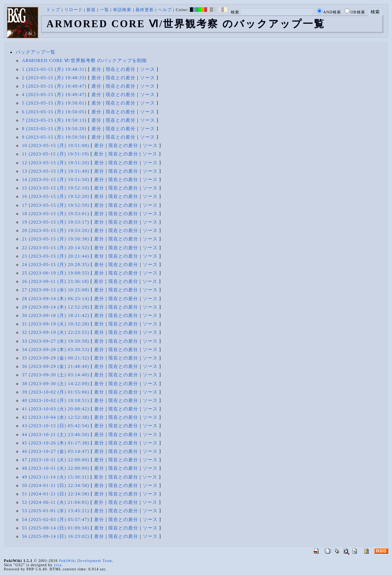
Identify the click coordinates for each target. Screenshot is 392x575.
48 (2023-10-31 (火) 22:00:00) (56, 468)
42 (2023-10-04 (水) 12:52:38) (56, 417)
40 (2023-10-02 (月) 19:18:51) (56, 400)
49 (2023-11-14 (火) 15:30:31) (55, 477)
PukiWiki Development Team (86, 561)
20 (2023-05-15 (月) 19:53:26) (56, 230)
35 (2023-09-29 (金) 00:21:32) (56, 358)
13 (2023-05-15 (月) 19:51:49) (56, 171)
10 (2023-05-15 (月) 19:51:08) (56, 145)
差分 (96, 69)
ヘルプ (165, 10)
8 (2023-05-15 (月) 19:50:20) (54, 129)
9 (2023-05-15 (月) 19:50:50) (54, 137)
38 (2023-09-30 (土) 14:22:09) (56, 384)
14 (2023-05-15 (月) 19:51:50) (56, 180)
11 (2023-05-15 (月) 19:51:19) (55, 154)
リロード (73, 10)
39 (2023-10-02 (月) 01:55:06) (56, 392)
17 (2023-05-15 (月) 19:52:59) (56, 205)
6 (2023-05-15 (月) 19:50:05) (54, 112)
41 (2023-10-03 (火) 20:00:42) (56, 409)
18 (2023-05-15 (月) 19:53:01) (56, 214)
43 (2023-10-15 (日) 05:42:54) (56, 426)
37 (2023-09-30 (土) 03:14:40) (56, 375)
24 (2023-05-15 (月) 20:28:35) (56, 265)
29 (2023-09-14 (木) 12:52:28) (56, 307)
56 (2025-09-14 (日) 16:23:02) (56, 536)
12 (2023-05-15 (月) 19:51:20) (56, 163)
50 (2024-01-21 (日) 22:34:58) (56, 485)
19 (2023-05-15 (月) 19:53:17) (56, 222)
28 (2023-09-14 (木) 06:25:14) (56, 299)
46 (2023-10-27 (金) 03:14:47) (56, 451)
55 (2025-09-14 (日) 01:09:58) (56, 528)
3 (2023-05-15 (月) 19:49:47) (54, 86)
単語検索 (122, 10)
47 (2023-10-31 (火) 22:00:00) (56, 460)
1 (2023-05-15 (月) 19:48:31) (54, 69)
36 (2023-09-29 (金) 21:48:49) (56, 366)
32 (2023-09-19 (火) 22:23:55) (56, 332)
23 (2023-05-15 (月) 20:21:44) (56, 256)
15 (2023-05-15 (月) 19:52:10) (56, 188)
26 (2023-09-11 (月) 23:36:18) (55, 281)
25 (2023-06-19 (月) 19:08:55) (56, 273)
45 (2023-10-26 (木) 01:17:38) (56, 443)
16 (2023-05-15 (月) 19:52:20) (56, 196)
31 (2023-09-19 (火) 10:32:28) (56, 324)
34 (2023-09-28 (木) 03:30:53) (56, 350)
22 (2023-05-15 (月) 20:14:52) (56, 248)
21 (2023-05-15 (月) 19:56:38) (56, 239)
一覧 (105, 10)
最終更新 (145, 10)
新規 (91, 10)
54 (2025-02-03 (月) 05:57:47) (56, 519)
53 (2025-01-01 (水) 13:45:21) (56, 511)
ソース (148, 69)
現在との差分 (121, 69)
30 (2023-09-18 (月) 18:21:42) (56, 315)
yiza (58, 565)
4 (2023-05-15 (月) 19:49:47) (54, 95)
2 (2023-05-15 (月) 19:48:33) (54, 78)
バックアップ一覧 (36, 52)
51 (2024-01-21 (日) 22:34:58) (56, 494)
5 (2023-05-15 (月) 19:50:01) (54, 103)
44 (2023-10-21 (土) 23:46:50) (56, 435)
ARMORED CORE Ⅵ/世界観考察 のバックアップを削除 (84, 60)
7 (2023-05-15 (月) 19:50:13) (54, 120)
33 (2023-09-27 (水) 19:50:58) (56, 341)
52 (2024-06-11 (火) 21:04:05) (55, 502)
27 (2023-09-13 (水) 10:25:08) (56, 290)
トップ (53, 10)
